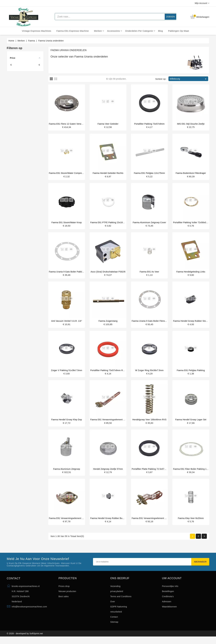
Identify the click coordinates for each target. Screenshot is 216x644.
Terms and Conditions (121, 602)
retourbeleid (116, 617)
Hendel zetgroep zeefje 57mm (108, 473)
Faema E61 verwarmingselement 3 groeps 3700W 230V (118, 423)
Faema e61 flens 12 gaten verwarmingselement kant (75, 124)
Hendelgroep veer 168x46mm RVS (149, 423)
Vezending (115, 592)
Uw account (172, 584)
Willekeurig (189, 79)
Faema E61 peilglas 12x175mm (149, 174)
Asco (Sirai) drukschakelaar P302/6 (108, 274)
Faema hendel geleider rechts (108, 174)
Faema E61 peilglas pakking (191, 373)
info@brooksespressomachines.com (29, 612)
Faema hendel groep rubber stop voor (193, 323)
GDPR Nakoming (119, 612)
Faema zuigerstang (108, 323)
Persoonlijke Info (170, 592)
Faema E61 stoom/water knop (67, 224)
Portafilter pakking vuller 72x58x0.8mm (192, 224)
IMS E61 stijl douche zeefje (191, 124)
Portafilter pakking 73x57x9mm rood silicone (113, 373)
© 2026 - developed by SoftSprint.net (25, 640)
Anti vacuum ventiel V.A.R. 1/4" (67, 323)
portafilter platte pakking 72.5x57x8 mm (151, 473)
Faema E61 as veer (149, 274)
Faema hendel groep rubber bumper (109, 523)
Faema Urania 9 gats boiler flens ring (151, 323)
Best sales (64, 602)
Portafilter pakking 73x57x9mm (149, 124)
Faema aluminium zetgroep (67, 473)
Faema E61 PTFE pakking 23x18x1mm (109, 224)
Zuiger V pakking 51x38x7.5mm (67, 373)
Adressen (167, 607)
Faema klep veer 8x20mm (191, 523)
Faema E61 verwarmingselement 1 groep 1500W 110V (76, 523)
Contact (114, 622)
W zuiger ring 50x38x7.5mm (149, 373)
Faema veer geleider (108, 124)
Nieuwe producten (67, 597)
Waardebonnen (169, 612)
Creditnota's (168, 602)
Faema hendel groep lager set (191, 423)
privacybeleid (117, 597)
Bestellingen (168, 597)
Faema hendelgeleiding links (191, 274)
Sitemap (114, 627)
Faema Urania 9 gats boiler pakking (67, 274)
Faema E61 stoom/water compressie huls (70, 174)
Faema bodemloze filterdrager (191, 174)
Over (113, 607)
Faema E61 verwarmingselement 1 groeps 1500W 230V (159, 523)
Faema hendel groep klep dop (67, 423)
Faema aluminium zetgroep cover (149, 224)
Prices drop (64, 592)
